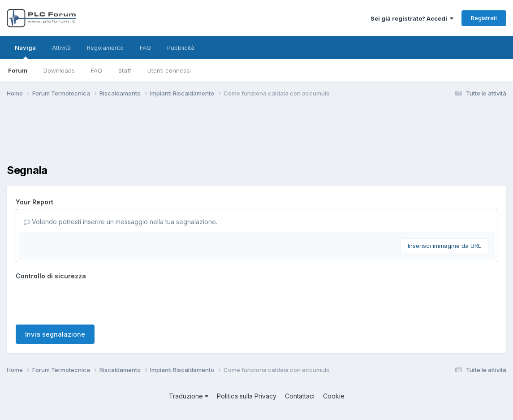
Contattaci (300, 396)
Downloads (59, 70)
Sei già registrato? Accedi (412, 18)
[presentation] (84, 300)
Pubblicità (181, 48)
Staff (125, 70)
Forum (18, 70)
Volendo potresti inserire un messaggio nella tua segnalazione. (121, 222)
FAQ (97, 70)
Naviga (25, 52)
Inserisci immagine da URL (444, 246)
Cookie (334, 396)
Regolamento (105, 48)
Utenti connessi (169, 70)
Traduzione (189, 396)
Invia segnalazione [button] (55, 334)
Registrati (484, 18)
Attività (61, 48)
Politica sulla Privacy (247, 396)
